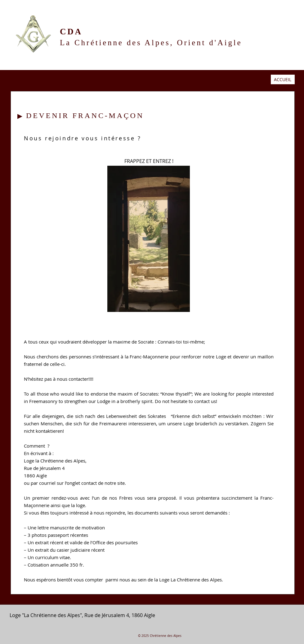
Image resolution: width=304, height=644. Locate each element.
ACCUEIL (283, 79)
